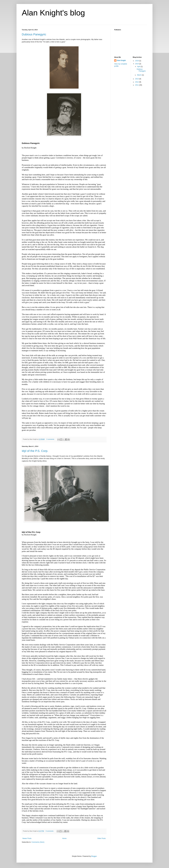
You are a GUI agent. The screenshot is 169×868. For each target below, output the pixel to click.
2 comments (50, 439)
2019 (137, 61)
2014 (137, 64)
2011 (137, 85)
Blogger (94, 856)
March (139, 75)
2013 (137, 79)
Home (64, 838)
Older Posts (101, 838)
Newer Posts (27, 838)
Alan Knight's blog (53, 13)
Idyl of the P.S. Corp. (35, 451)
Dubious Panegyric (34, 34)
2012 (137, 82)
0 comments (50, 831)
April (139, 67)
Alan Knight (121, 60)
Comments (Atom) (38, 842)
